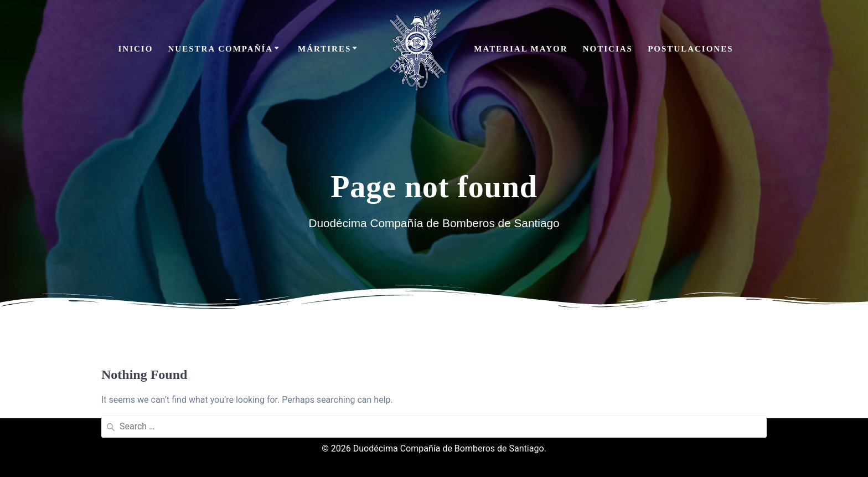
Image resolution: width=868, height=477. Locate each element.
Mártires (324, 49)
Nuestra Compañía (221, 49)
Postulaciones (690, 49)
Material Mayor (521, 49)
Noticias (608, 49)
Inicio (135, 49)
